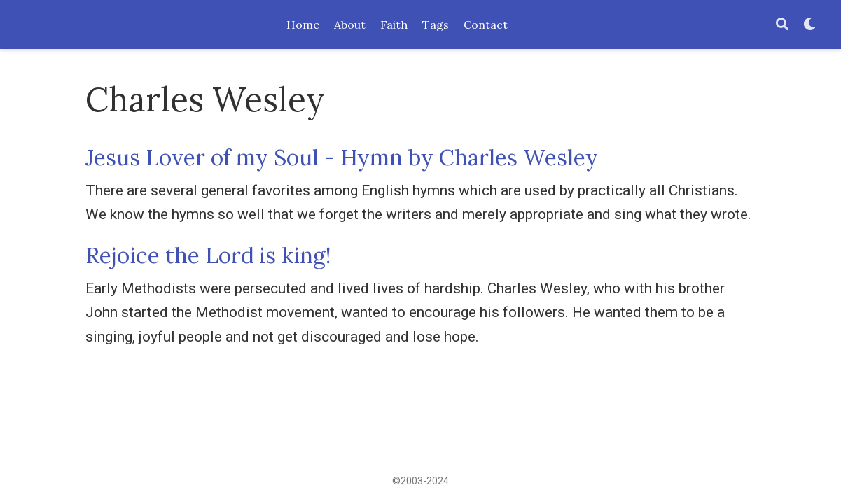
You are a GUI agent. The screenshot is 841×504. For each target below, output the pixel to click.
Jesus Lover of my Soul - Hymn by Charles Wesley (342, 157)
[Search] (782, 25)
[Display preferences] (809, 25)
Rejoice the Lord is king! (208, 255)
